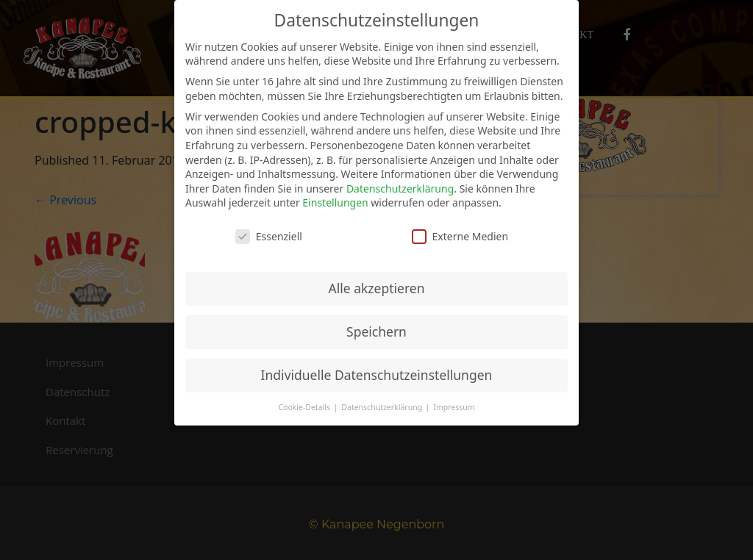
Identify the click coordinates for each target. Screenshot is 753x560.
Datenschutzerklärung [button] (383, 407)
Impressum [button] (454, 407)
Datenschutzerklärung (400, 189)
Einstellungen (335, 202)
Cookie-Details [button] (305, 407)
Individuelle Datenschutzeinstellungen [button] (377, 375)
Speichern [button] (376, 331)
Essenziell (269, 236)
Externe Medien (460, 236)
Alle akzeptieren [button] (377, 288)
